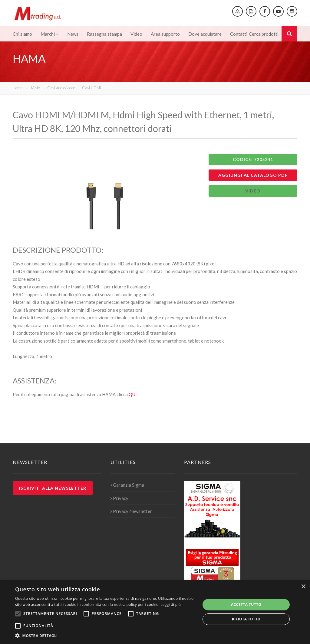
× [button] (303, 587)
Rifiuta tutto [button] (246, 619)
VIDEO (253, 191)
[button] (105, 636)
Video (136, 34)
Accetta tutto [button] (246, 605)
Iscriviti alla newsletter (53, 488)
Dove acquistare (205, 34)
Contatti (239, 34)
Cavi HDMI (91, 88)
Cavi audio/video (61, 88)
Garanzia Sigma (127, 485)
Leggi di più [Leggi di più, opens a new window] (171, 605)
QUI (133, 394)
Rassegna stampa (104, 34)
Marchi (50, 34)
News (73, 34)
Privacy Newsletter (131, 511)
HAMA (35, 88)
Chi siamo (22, 34)
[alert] (155, 612)
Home (18, 88)
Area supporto (165, 34)
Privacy (119, 498)
